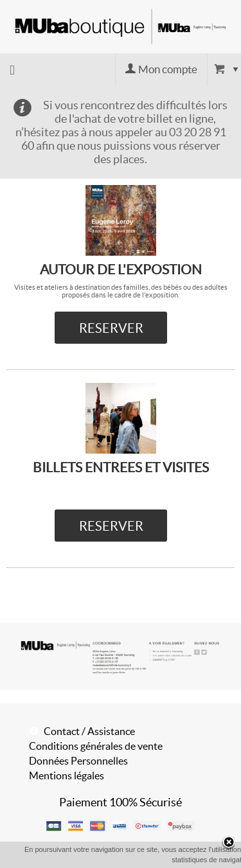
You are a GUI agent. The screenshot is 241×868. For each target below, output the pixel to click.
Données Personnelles (78, 761)
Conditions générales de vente (96, 746)
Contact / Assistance (89, 731)
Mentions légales (67, 775)
